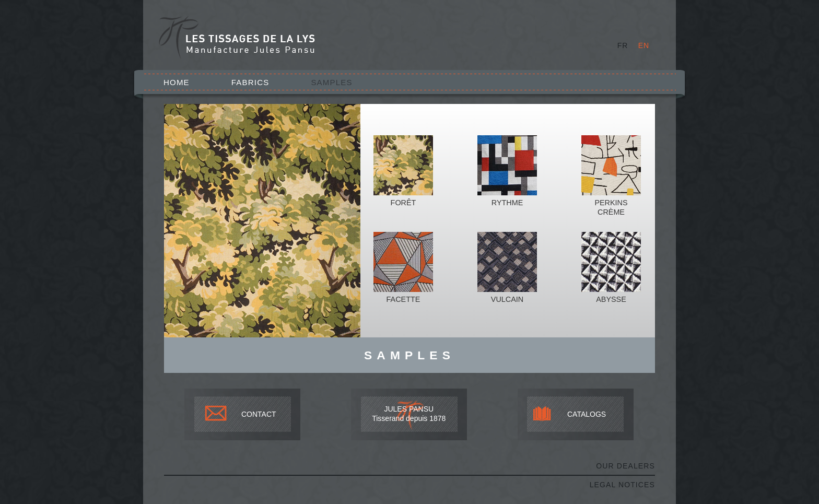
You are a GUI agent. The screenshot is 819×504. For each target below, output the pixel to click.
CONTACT (259, 414)
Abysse (611, 299)
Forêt (403, 203)
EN (644, 45)
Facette (403, 299)
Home (177, 82)
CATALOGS (587, 414)
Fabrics (250, 82)
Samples (331, 82)
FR (623, 45)
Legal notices (622, 485)
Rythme (507, 203)
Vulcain (507, 299)
